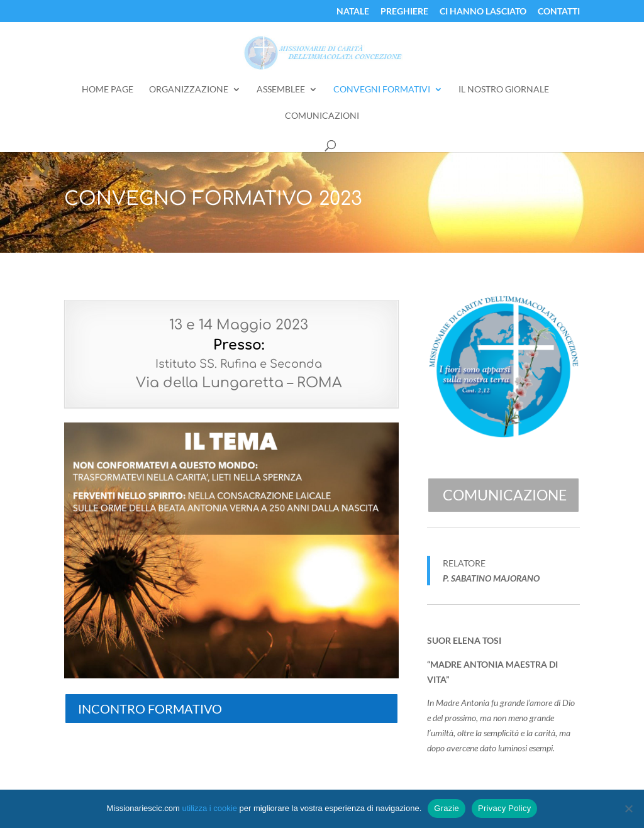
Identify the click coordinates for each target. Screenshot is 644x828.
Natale (353, 12)
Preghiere (404, 12)
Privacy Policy (504, 808)
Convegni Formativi (382, 90)
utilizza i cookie (209, 808)
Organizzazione (189, 90)
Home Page (108, 90)
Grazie (447, 808)
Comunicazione (505, 495)
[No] (628, 809)
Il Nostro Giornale (504, 90)
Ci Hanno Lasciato (483, 12)
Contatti (559, 12)
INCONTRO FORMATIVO (150, 709)
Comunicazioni (322, 116)
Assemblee (281, 90)
